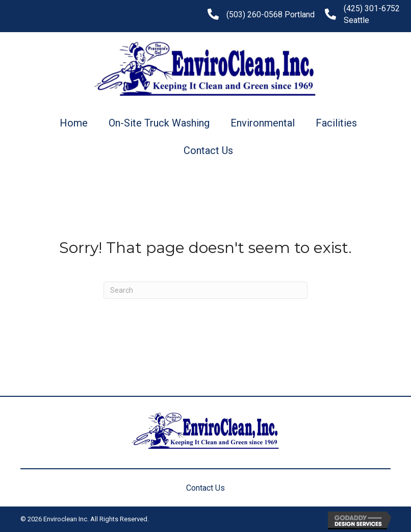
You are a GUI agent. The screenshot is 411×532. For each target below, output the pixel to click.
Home (74, 123)
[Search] (205, 290)
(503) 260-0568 (254, 15)
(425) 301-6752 (372, 8)
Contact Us (208, 150)
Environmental (263, 123)
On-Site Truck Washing (159, 123)
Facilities (336, 123)
